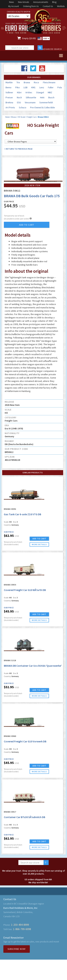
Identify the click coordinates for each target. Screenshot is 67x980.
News (11, 2)
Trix (18, 82)
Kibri (19, 92)
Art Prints (10, 107)
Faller (51, 87)
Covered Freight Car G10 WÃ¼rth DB (25, 590)
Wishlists (61, 6)
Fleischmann (49, 82)
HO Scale (22, 117)
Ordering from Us (31, 6)
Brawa (27, 82)
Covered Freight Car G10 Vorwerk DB (25, 741)
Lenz (42, 87)
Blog (54, 2)
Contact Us (48, 6)
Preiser (9, 97)
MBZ (50, 92)
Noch (19, 97)
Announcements (41, 2)
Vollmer (9, 92)
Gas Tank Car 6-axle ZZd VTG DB (22, 514)
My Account (14, 6)
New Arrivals (23, 2)
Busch (51, 97)
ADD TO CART (39, 539)
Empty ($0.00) (29, 38)
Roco (36, 82)
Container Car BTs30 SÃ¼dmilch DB (24, 817)
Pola (60, 87)
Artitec (29, 92)
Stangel (40, 92)
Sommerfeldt (46, 102)
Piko (18, 87)
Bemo (9, 87)
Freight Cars (32, 117)
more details (39, 544)
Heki (42, 97)
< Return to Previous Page (18, 149)
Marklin (9, 82)
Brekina (9, 102)
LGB (26, 87)
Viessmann (30, 102)
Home (7, 117)
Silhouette (31, 97)
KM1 (33, 87)
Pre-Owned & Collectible (43, 107)
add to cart (27, 225)
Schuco (23, 107)
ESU (19, 102)
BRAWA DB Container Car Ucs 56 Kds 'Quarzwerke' (33, 666)
